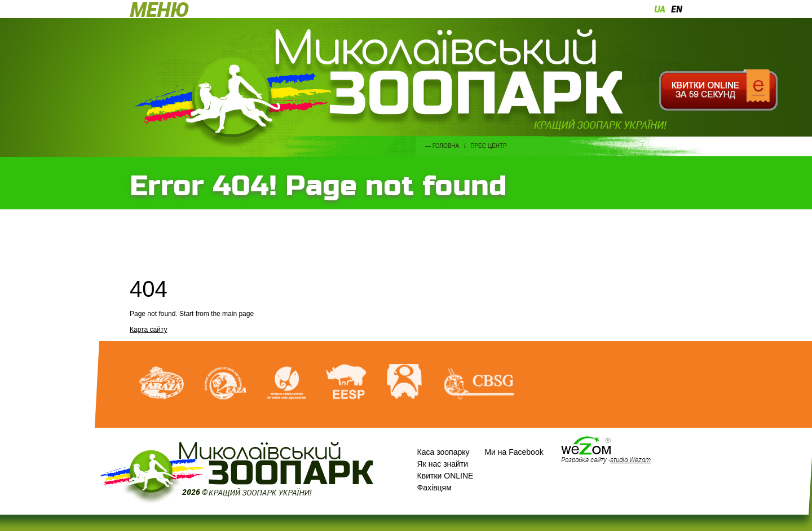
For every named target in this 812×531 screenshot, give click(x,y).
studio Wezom (630, 459)
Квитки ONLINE (445, 476)
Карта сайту (148, 330)
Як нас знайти (443, 464)
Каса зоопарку (443, 452)
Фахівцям (434, 488)
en (677, 9)
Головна (446, 146)
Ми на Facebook (514, 452)
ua (660, 9)
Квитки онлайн (718, 90)
